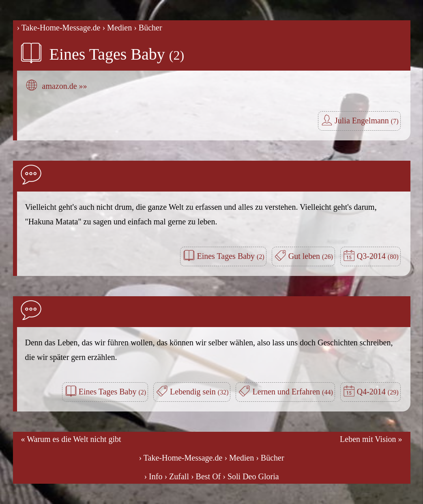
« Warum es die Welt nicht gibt (71, 439)
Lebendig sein (199, 392)
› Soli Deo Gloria (251, 476)
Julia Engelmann (367, 121)
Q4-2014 (378, 392)
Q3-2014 (378, 256)
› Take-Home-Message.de (59, 28)
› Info (153, 476)
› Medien (117, 28)
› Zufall (177, 476)
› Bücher (148, 28)
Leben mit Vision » (371, 439)
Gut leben (311, 256)
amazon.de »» (65, 86)
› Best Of (206, 476)
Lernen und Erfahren (292, 392)
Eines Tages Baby (117, 54)
